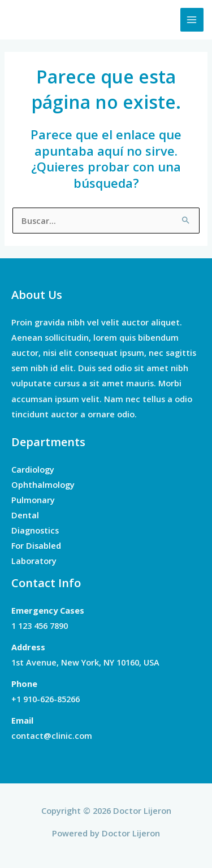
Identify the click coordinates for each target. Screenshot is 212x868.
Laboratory (34, 561)
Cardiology (33, 469)
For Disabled (36, 545)
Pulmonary (33, 500)
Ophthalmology (43, 484)
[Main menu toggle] (192, 20)
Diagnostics (35, 530)
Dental (25, 515)
